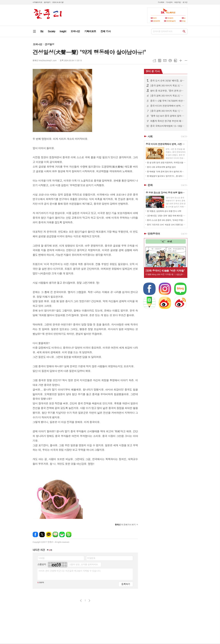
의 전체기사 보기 (125, 525)
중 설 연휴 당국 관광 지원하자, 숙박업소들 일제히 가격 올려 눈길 (166, 162)
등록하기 (126, 584)
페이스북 (35, 534)
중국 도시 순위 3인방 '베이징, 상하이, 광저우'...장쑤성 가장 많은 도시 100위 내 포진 (168, 81)
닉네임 (42, 558)
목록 (160, 61)
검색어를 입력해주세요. (163, 31)
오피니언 (38, 44)
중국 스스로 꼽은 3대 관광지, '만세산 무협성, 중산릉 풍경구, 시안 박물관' (166, 220)
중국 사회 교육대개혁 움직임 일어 (161, 167)
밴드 (69, 534)
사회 (150, 136)
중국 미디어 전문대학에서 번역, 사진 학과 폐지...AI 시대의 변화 (168, 106)
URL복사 (154, 61)
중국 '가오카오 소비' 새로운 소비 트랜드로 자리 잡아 (166, 225)
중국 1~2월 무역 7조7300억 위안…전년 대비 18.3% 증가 (168, 101)
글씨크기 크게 (181, 61)
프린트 (170, 61)
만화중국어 (154, 234)
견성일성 (50, 44)
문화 (150, 185)
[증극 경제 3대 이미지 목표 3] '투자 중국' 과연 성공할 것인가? (168, 86)
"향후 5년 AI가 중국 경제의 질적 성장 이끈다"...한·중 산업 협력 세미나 (168, 116)
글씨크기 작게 (186, 61)
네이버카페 (62, 534)
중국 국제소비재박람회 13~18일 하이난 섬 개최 (168, 126)
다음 (89, 601)
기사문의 (169, 2)
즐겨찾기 (47, 2)
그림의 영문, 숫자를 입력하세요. (84, 564)
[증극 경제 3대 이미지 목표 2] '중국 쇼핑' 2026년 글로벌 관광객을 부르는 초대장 (168, 96)
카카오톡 (49, 534)
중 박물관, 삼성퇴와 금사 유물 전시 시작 (164, 211)
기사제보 (161, 2)
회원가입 (178, 2)
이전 (81, 601)
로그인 (185, 2)
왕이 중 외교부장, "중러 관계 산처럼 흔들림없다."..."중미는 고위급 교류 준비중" (168, 91)
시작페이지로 (37, 2)
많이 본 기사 (153, 71)
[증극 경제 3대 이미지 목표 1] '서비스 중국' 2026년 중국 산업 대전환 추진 (168, 111)
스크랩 (175, 61)
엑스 (42, 534)
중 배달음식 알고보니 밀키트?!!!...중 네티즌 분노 (166, 176)
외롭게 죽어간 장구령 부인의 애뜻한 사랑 (168, 121)
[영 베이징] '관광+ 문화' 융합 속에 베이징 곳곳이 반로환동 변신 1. (166, 216)
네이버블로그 (55, 534)
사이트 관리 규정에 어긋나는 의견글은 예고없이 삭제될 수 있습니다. (70, 571)
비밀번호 (91, 558)
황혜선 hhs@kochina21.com (45, 60)
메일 (165, 61)
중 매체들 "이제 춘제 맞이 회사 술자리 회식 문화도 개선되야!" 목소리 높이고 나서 (166, 171)
